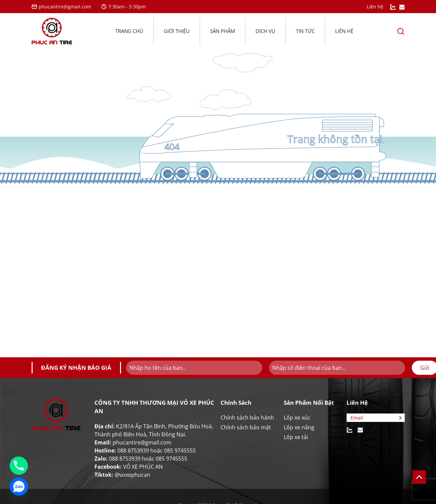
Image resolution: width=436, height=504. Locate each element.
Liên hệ (344, 31)
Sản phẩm (223, 31)
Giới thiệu (177, 31)
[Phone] (19, 466)
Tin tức (305, 31)
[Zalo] (19, 487)
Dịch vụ (265, 31)
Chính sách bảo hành (247, 418)
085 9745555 (180, 451)
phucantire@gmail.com (61, 7)
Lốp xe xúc (297, 418)
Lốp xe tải (296, 437)
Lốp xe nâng (299, 427)
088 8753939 (133, 451)
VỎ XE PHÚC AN (143, 467)
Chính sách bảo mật (246, 427)
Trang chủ (129, 31)
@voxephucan (132, 475)
